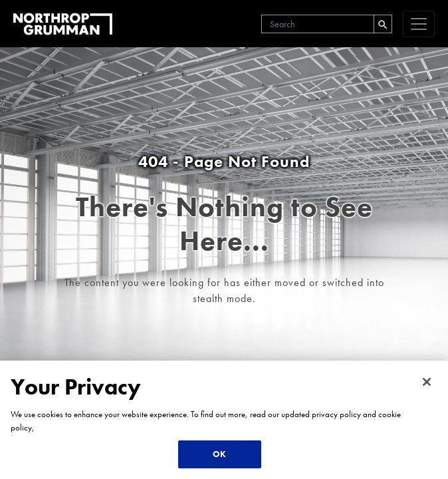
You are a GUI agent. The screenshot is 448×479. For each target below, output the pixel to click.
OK (219, 454)
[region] (224, 420)
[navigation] (419, 24)
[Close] (427, 382)
